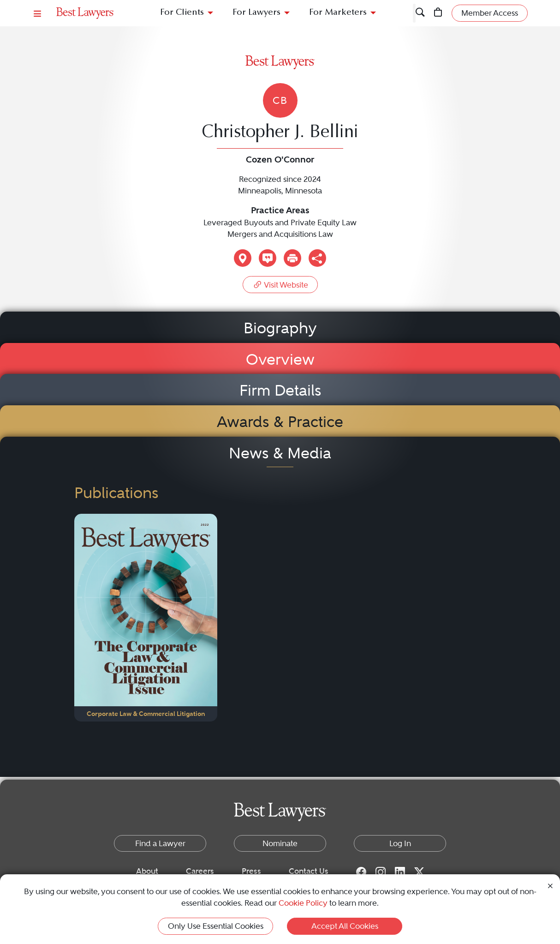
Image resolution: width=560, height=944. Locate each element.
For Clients (182, 13)
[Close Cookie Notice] (550, 885)
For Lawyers (256, 13)
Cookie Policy (303, 903)
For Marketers (338, 13)
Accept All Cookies (345, 926)
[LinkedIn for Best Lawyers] (400, 872)
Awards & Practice (280, 422)
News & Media (280, 453)
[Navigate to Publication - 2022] (146, 618)
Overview (280, 359)
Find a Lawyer (160, 843)
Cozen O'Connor (280, 159)
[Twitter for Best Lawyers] (419, 872)
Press (251, 871)
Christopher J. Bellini (280, 133)
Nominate (280, 843)
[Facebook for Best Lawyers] (361, 872)
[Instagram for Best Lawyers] (381, 872)
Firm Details (280, 390)
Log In (400, 843)
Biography (280, 328)
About (147, 871)
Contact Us (309, 871)
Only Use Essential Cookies (216, 926)
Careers (200, 871)
